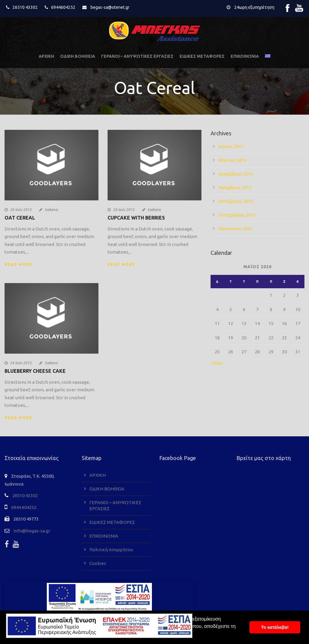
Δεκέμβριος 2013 (236, 174)
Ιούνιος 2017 (231, 146)
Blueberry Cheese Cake (35, 371)
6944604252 (63, 7)
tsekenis (51, 210)
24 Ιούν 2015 (21, 363)
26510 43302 (25, 7)
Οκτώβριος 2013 (236, 201)
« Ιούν (216, 363)
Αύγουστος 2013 (235, 229)
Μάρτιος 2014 (232, 160)
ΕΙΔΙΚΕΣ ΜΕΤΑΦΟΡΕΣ (202, 56)
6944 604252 (24, 507)
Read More (19, 264)
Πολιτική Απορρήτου (111, 550)
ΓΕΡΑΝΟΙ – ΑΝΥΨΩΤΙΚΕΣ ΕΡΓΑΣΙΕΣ (137, 56)
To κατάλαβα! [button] (275, 627)
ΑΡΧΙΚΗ (46, 56)
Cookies (98, 563)
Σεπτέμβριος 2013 (237, 215)
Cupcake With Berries (136, 218)
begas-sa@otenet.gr (110, 7)
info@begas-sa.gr (32, 531)
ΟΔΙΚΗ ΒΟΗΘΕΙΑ (78, 56)
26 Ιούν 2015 (21, 210)
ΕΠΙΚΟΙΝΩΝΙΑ (245, 56)
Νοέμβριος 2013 (235, 187)
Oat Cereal (20, 218)
